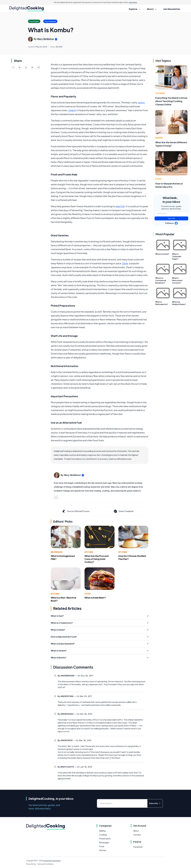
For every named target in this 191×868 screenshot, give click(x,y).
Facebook (138, 847)
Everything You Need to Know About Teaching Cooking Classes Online (171, 101)
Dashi (125, 263)
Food (88, 594)
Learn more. (133, 2)
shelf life (120, 206)
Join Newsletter (172, 9)
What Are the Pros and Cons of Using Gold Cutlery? (97, 559)
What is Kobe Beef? (95, 598)
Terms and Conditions (45, 864)
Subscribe (171, 218)
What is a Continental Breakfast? (161, 280)
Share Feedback (123, 511)
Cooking (160, 93)
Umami (72, 110)
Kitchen (89, 552)
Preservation (105, 839)
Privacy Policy (31, 864)
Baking (159, 138)
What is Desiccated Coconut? (177, 280)
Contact (137, 835)
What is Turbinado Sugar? (177, 256)
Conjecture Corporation (52, 861)
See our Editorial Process (76, 511)
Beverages (57, 552)
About (136, 831)
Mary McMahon (46, 39)
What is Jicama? (162, 254)
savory (141, 102)
